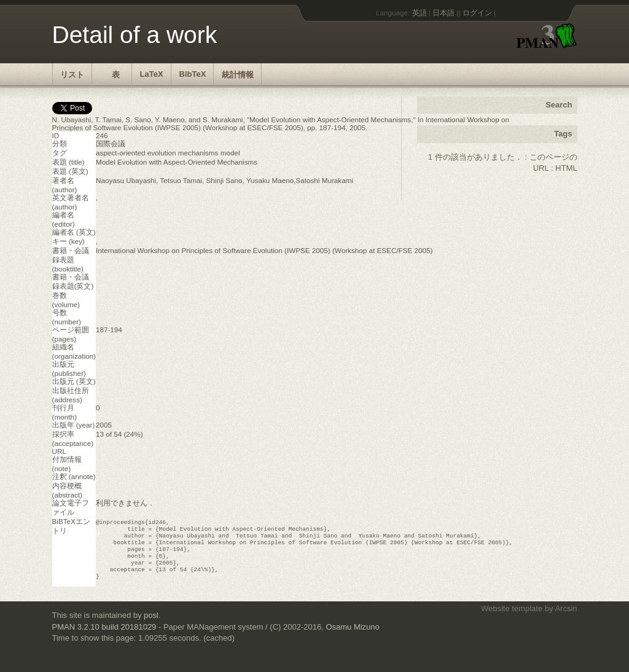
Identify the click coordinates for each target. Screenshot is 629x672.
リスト (72, 75)
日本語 (443, 13)
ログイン (477, 13)
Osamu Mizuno (352, 638)
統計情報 (238, 75)
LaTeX (152, 74)
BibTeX (193, 74)
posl (151, 626)
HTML (566, 168)
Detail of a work (135, 35)
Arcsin (566, 619)
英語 (420, 13)
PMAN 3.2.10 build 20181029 (104, 638)
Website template (512, 619)
